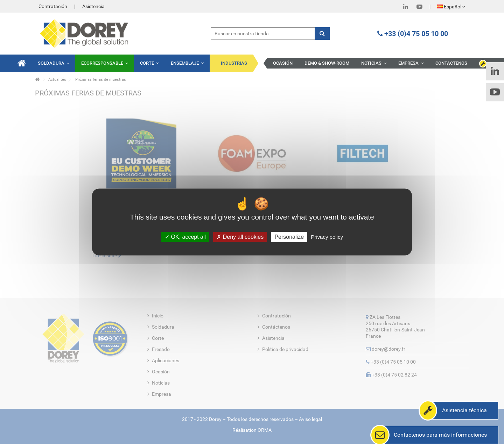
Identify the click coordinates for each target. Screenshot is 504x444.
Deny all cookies (240, 237)
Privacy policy (327, 237)
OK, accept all (185, 237)
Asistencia (93, 6)
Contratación (53, 6)
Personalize (289, 237)
